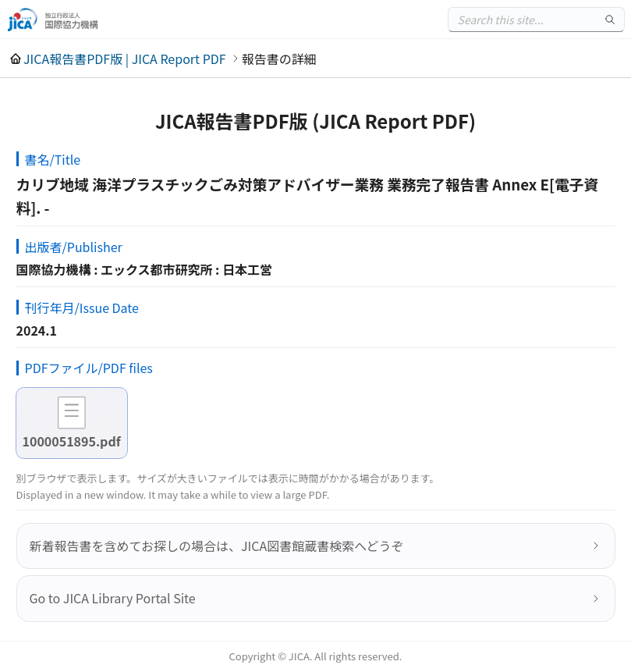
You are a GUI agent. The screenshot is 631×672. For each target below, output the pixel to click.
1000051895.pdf (72, 441)
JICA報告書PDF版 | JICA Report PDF (125, 59)
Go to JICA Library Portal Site (113, 598)
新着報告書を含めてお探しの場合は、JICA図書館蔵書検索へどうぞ (217, 546)
